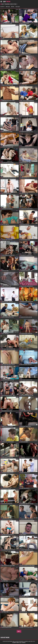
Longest (18, 7)
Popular (8, 7)
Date (13, 7)
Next (19, 631)
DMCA (18, 642)
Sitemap (14, 642)
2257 (20, 642)
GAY (7, 2)
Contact (24, 642)
